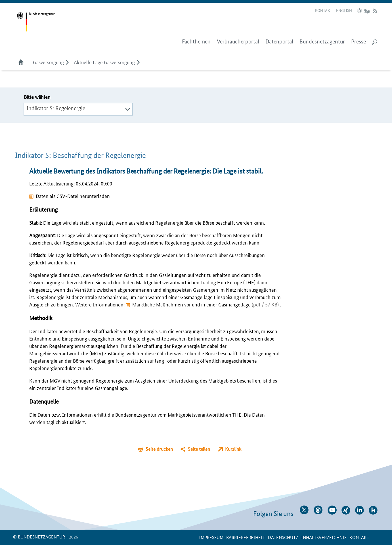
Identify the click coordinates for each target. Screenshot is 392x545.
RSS (375, 11)
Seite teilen (199, 449)
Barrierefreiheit (246, 537)
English (344, 10)
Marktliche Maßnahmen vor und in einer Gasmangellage (206, 304)
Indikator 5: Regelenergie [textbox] (56, 108)
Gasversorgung (48, 62)
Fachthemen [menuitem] (196, 42)
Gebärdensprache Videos (367, 11)
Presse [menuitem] (359, 42)
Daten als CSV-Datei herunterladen (73, 196)
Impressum (211, 537)
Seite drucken (159, 449)
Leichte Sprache (360, 11)
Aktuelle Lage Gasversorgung (104, 62)
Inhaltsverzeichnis (324, 537)
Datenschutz (283, 537)
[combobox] (78, 108)
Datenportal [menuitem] (279, 42)
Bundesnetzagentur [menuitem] (322, 42)
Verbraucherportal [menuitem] (238, 42)
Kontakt (324, 10)
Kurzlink (233, 449)
